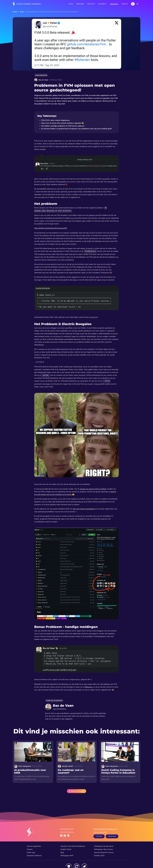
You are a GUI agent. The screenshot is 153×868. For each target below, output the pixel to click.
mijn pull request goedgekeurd (84, 508)
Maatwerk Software (34, 855)
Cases (71, 4)
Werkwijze (80, 4)
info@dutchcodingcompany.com (105, 828)
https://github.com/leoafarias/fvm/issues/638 (51, 228)
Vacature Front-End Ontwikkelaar (73, 845)
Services (91, 4)
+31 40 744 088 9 (100, 831)
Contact (125, 4)
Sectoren (103, 4)
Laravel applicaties (34, 845)
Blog (22, 12)
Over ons (114, 4)
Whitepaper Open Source (103, 848)
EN (137, 4)
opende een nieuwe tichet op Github (93, 488)
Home (15, 12)
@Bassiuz (88, 686)
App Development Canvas (104, 851)
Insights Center (66, 848)
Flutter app (31, 851)
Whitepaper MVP (67, 855)
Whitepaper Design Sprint (104, 845)
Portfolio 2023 (99, 855)
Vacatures (112, 835)
